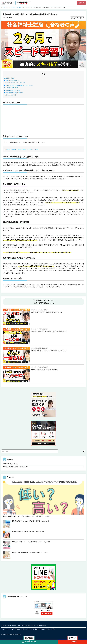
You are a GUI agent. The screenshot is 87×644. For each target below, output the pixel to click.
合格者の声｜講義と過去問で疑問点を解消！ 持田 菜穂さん (45, 370)
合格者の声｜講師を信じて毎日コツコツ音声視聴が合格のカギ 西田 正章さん (49, 351)
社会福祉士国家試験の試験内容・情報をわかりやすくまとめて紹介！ (30, 552)
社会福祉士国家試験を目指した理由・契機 (15, 83)
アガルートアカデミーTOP (7, 629)
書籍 (19, 626)
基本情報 (14, 626)
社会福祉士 (18, 629)
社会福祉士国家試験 (26, 626)
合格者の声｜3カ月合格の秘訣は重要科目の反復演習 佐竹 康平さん (47, 312)
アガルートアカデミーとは (28, 629)
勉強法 (9, 626)
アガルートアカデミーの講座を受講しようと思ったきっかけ (19, 85)
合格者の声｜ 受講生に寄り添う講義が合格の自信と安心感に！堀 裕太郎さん (49, 331)
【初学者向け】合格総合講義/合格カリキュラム (15, 467)
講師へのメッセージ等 (11, 95)
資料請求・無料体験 (45, 629)
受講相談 (37, 629)
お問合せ (53, 629)
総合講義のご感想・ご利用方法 (13, 90)
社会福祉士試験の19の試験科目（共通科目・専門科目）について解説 (30, 521)
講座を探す (82, 3)
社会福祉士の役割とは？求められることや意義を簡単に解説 (28, 531)
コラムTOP (4, 626)
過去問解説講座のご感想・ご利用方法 (14, 93)
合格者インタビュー (10, 78)
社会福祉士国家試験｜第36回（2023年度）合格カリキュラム (22, 149)
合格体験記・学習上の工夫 (12, 88)
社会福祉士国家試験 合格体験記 (39, 626)
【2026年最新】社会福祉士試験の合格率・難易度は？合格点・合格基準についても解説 (26, 516)
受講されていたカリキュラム (12, 80)
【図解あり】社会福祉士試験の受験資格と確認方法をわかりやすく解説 (31, 542)
